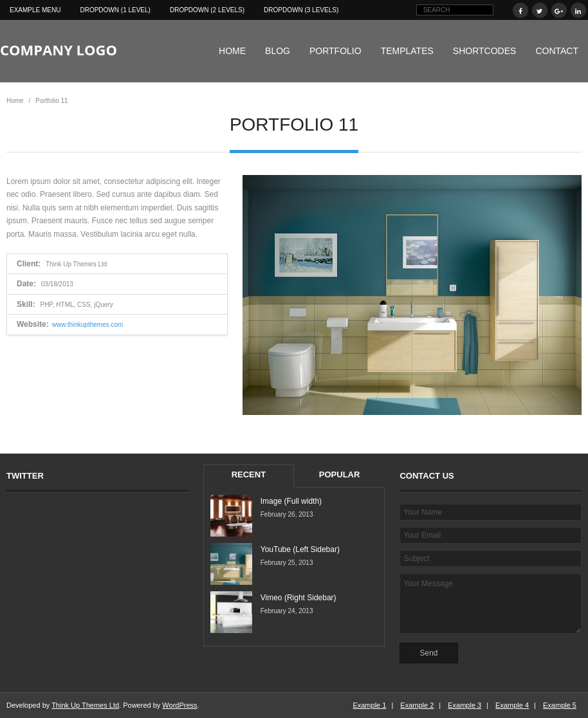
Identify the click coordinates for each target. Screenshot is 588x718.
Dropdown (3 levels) (301, 10)
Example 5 (560, 705)
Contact (557, 51)
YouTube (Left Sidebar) (300, 549)
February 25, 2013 (287, 563)
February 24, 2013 (287, 611)
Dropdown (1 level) (115, 10)
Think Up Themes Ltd (85, 705)
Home (232, 51)
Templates (407, 51)
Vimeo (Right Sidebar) (299, 598)
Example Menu (35, 10)
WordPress (179, 705)
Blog (278, 51)
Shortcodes (485, 51)
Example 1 (369, 705)
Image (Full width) (291, 501)
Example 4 (512, 705)
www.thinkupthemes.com (88, 325)
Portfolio (335, 51)
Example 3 (464, 705)
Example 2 (417, 705)
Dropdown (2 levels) (207, 10)
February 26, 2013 (287, 514)
